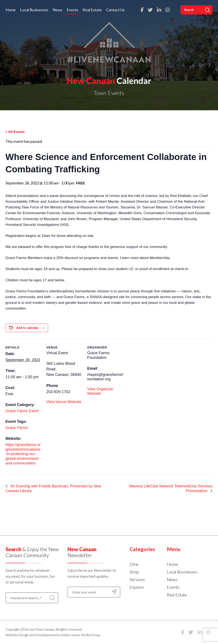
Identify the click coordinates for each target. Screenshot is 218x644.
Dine (134, 564)
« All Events (15, 132)
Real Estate (92, 10)
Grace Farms (17, 428)
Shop (134, 572)
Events (72, 10)
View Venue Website (64, 402)
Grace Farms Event (22, 411)
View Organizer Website (100, 391)
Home (11, 10)
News (57, 10)
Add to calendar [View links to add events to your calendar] (27, 328)
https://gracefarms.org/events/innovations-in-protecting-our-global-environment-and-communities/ (23, 454)
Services (137, 579)
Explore (137, 587)
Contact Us (115, 10)
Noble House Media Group (80, 635)
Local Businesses (34, 10)
